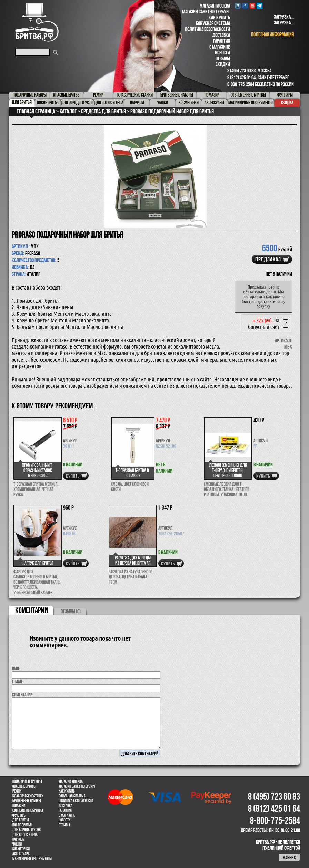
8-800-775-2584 (241, 84)
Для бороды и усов (27, 830)
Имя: (16, 668)
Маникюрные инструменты (32, 859)
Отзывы (223, 58)
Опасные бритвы (24, 786)
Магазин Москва (215, 6)
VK (238, 6)
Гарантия (222, 41)
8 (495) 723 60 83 (241, 70)
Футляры (19, 815)
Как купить (219, 17)
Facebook (245, 6)
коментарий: (23, 695)
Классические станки (28, 796)
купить (73, 476)
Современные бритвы (28, 810)
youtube (252, 6)
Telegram (260, 6)
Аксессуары (21, 854)
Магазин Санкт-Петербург (206, 12)
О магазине (220, 47)
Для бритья (21, 820)
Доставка (221, 35)
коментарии (32, 610)
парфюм (19, 839)
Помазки (19, 806)
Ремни (17, 791)
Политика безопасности (207, 29)
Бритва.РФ (37, 22)
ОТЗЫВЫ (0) (71, 611)
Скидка (287, 102)
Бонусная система (213, 23)
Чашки (17, 844)
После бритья (22, 825)
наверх (289, 857)
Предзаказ (268, 259)
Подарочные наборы (27, 781)
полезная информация (272, 34)
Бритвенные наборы (27, 801)
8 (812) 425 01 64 (241, 77)
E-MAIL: (18, 682)
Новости (222, 53)
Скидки (223, 64)
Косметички (21, 849)
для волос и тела (25, 835)
